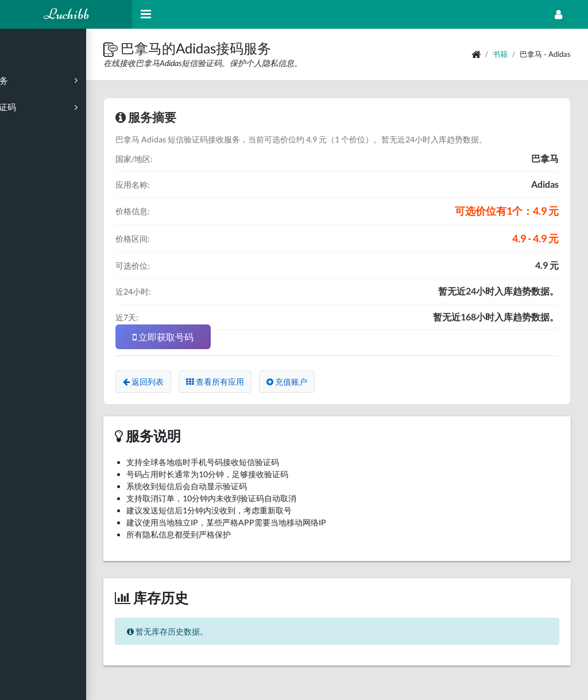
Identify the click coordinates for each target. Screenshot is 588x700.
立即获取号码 (209, 337)
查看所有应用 (261, 382)
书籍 (500, 54)
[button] (158, 48)
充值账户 (333, 382)
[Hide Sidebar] (146, 14)
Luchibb (66, 14)
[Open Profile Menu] (558, 14)
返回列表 (189, 382)
